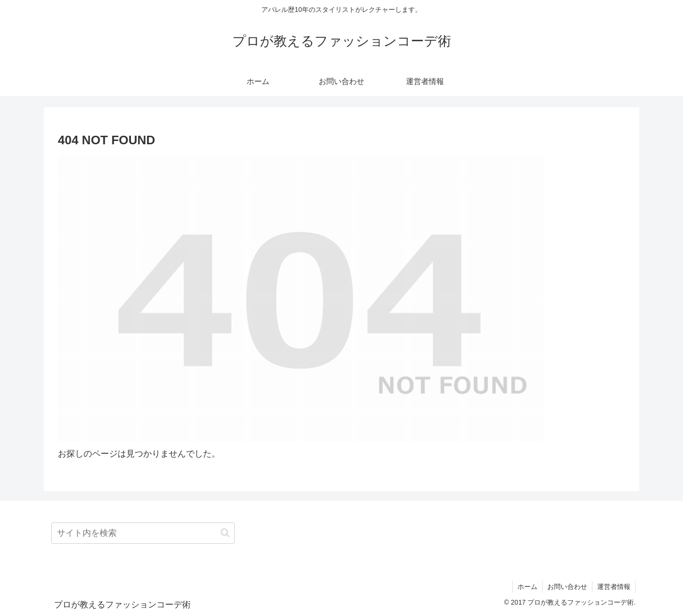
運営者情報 (614, 587)
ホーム (527, 587)
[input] (143, 533)
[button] (225, 533)
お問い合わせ (567, 587)
